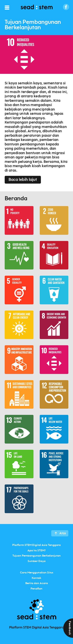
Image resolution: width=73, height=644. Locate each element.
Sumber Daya (37, 561)
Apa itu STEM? (36, 550)
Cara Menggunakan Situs (37, 573)
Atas (63, 533)
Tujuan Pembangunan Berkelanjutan (37, 556)
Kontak (36, 578)
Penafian (36, 589)
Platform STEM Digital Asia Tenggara (36, 545)
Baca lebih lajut (23, 180)
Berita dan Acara (37, 583)
